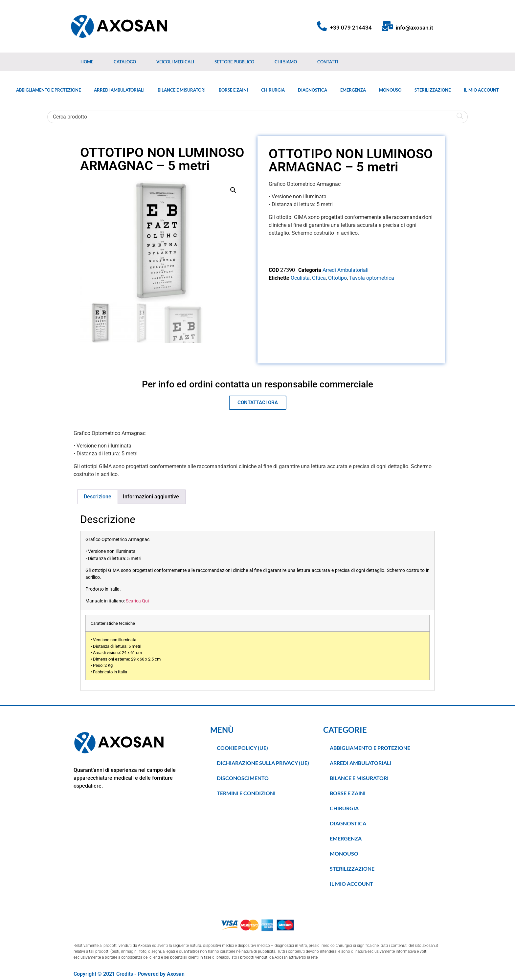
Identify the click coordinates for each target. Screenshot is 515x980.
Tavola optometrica (372, 278)
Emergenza (353, 90)
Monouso (390, 90)
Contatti (328, 62)
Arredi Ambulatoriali (119, 90)
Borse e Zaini (233, 90)
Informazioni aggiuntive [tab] (151, 497)
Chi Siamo (286, 62)
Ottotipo (337, 278)
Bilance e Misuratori (182, 90)
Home (87, 62)
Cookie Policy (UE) (242, 748)
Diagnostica (313, 90)
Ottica (319, 278)
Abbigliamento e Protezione (48, 90)
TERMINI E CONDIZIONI (246, 793)
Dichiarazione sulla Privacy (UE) (263, 763)
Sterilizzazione (433, 90)
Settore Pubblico (234, 62)
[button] (233, 190)
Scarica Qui (137, 601)
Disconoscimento (243, 778)
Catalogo (125, 62)
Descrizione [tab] (98, 497)
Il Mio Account (481, 90)
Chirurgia (273, 90)
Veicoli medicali (175, 62)
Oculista (300, 278)
